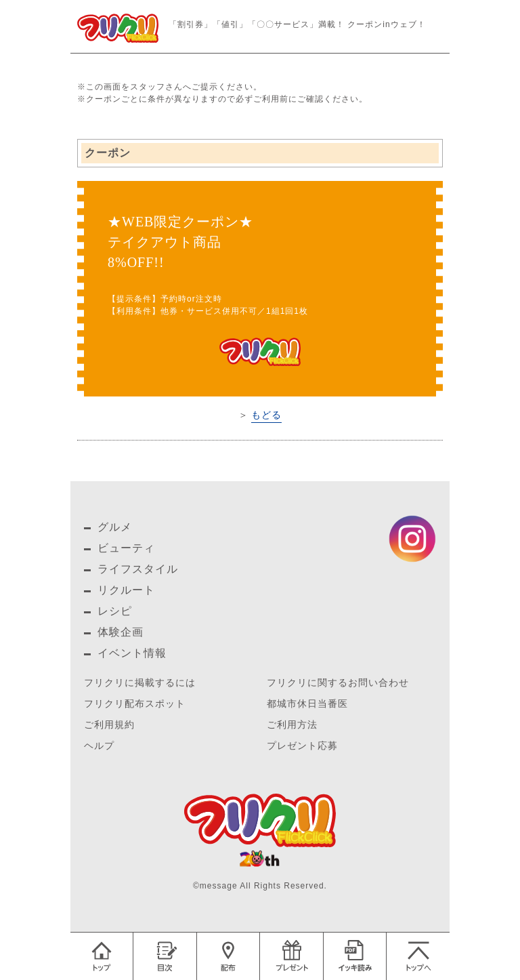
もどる (266, 415)
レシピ (115, 611)
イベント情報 (132, 653)
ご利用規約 (109, 725)
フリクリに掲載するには (140, 683)
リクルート (126, 590)
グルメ (115, 527)
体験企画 (121, 632)
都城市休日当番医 (307, 704)
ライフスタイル (138, 569)
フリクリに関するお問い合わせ (338, 683)
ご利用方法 (292, 725)
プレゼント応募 (302, 746)
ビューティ (126, 548)
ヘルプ (99, 746)
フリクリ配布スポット (135, 704)
